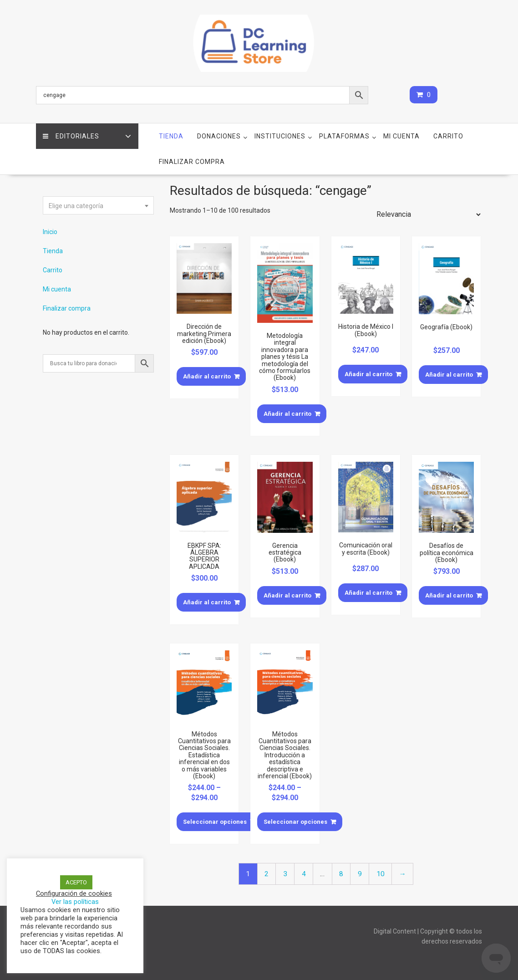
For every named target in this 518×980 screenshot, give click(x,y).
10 (381, 874)
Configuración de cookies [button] (74, 893)
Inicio (50, 232)
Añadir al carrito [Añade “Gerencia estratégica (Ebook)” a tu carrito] (287, 595)
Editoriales (71, 136)
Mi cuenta (401, 136)
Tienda (171, 136)
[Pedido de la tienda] (427, 214)
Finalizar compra (192, 162)
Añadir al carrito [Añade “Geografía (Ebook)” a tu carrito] (449, 375)
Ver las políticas (75, 902)
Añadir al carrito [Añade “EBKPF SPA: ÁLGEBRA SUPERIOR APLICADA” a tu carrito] (207, 602)
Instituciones (280, 136)
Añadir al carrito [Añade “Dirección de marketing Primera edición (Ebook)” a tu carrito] (207, 376)
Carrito (448, 136)
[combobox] (98, 205)
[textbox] (98, 206)
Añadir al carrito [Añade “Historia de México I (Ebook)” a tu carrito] (368, 374)
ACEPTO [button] (76, 882)
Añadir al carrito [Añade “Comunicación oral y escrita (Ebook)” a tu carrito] (368, 593)
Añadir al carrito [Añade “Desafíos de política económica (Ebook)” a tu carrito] (449, 595)
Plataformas (344, 136)
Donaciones (219, 136)
